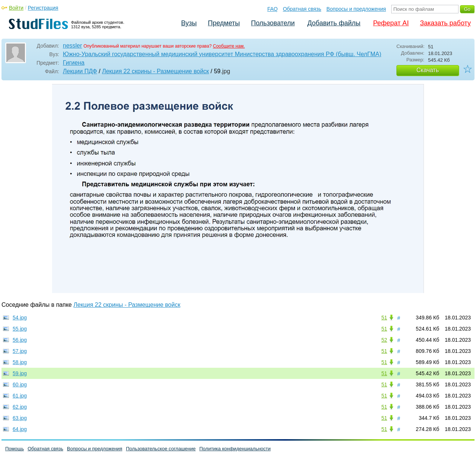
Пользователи (273, 23)
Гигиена (74, 63)
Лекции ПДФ (80, 71)
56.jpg (20, 340)
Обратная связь (302, 9)
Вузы (189, 23)
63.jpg (20, 418)
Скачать (428, 70)
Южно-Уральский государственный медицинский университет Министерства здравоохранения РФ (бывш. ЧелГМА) (222, 54)
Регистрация (43, 8)
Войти (16, 8)
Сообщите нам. (229, 46)
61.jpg (20, 396)
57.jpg (20, 351)
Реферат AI (391, 23)
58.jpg (20, 362)
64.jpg (20, 429)
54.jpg (20, 318)
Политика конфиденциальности (235, 449)
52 (384, 340)
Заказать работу (445, 23)
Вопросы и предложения (356, 9)
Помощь (15, 449)
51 (384, 318)
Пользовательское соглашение (161, 449)
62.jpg (20, 407)
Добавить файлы (334, 23)
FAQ (273, 9)
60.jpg (20, 384)
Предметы (224, 23)
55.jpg (20, 329)
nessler (73, 46)
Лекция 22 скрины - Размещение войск (155, 71)
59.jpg (20, 373)
